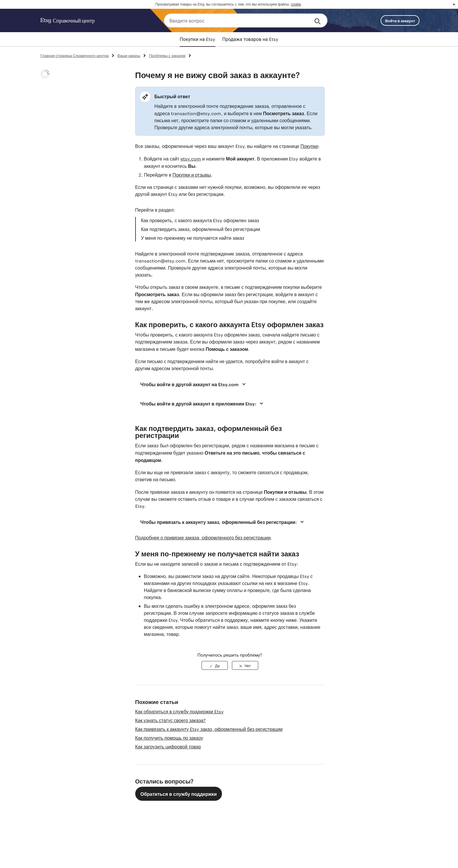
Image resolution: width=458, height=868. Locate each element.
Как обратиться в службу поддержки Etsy (179, 711)
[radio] (215, 665)
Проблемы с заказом (167, 55)
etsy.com (191, 159)
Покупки (309, 146)
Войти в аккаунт (400, 20)
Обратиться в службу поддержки (179, 794)
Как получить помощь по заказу (169, 738)
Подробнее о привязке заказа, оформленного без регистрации (203, 537)
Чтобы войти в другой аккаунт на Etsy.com (194, 384)
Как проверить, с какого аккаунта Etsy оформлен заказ (200, 220)
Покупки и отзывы (192, 175)
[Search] (319, 20)
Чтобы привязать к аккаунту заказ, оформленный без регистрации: (223, 522)
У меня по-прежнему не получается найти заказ (193, 238)
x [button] (454, 4)
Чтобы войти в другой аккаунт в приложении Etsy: (203, 403)
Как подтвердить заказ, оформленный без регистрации (201, 229)
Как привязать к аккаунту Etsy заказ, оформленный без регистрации (209, 729)
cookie (296, 4)
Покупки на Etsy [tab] (197, 39)
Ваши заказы (129, 55)
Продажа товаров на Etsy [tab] (250, 39)
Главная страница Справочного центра (74, 55)
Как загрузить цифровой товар (168, 747)
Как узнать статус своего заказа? (171, 720)
